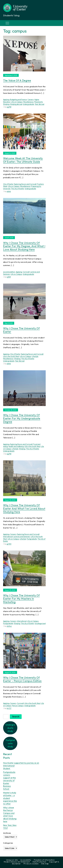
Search (16, 717)
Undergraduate (29, 104)
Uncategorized (40, 623)
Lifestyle (35, 356)
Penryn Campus (18, 706)
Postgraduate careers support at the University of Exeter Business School (9, 780)
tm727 (9, 708)
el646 (9, 191)
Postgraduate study (10, 743)
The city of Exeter (18, 189)
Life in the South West (11, 356)
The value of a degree (17, 80)
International (8, 537)
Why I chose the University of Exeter (21, 330)
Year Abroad (40, 104)
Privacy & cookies (31, 864)
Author (9, 626)
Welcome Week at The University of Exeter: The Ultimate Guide (23, 160)
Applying (6, 100)
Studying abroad (16, 104)
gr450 (9, 544)
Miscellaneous (28, 102)
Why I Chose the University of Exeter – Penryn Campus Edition (22, 679)
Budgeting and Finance (18, 100)
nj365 (9, 277)
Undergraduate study (10, 728)
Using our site (12, 860)
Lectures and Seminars (22, 537)
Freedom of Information (44, 860)
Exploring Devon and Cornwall (25, 184)
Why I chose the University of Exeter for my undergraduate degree (22, 418)
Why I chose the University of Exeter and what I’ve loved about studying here (24, 509)
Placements (39, 102)
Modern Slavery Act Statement (17, 862)
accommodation (9, 272)
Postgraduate (32, 539)
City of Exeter (8, 184)
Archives (7, 833)
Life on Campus (17, 102)
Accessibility (26, 860)
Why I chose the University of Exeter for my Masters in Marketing (21, 599)
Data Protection (39, 862)
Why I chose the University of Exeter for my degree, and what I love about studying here (24, 246)
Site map (45, 864)
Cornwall (26, 272)
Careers (31, 100)
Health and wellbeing (16, 446)
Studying (6, 104)
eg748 (9, 107)
